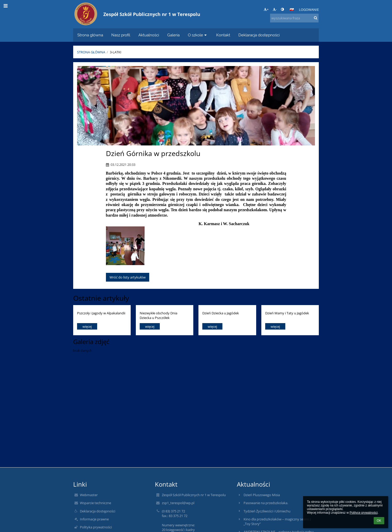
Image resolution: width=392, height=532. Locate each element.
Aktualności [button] (149, 35)
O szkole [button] (198, 35)
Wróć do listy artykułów (128, 277)
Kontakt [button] (223, 35)
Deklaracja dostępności (98, 511)
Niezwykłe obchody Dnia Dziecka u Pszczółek (159, 315)
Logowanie (309, 10)
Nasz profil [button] (121, 35)
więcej (87, 326)
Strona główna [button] (90, 35)
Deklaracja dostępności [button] (259, 35)
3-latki (116, 52)
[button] (292, 10)
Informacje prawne (94, 519)
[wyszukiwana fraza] (294, 18)
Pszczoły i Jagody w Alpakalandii (101, 313)
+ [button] (266, 9)
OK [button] (379, 521)
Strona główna (91, 52)
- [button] (275, 9)
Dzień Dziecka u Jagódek (221, 313)
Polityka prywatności (96, 527)
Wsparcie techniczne (95, 503)
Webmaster (89, 495)
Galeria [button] (173, 35)
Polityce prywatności (364, 513)
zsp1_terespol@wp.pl (178, 503)
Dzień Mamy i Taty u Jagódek (287, 313)
